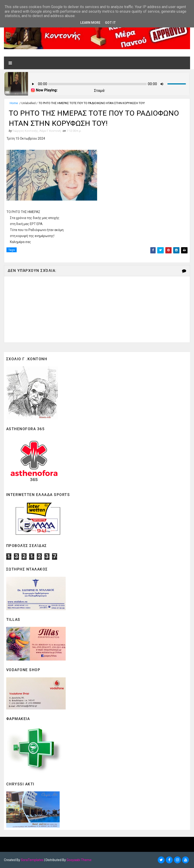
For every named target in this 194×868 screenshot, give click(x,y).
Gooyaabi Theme (79, 860)
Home (14, 103)
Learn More (90, 23)
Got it (110, 23)
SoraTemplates (32, 860)
